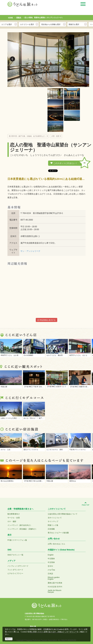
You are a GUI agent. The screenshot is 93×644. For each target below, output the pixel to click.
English (51, 555)
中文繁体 (51, 559)
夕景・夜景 (55, 136)
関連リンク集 (53, 525)
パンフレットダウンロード (18, 566)
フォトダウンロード (15, 570)
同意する (9, 639)
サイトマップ (53, 521)
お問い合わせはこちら (56, 544)
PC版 (10, 540)
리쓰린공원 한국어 (55, 587)
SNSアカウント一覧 (15, 555)
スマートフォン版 (20, 540)
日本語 (50, 574)
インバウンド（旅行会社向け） (20, 525)
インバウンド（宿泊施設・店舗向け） (22, 529)
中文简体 (51, 562)
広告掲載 (51, 529)
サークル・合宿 (14, 518)
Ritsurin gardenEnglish (54, 578)
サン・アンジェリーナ (30, 251)
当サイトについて (55, 518)
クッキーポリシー (70, 632)
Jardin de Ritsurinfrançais (55, 591)
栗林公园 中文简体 (55, 583)
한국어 (50, 566)
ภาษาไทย (51, 570)
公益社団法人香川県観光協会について (63, 514)
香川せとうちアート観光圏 (58, 533)
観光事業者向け (14, 514)
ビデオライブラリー (15, 573)
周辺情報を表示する (46, 320)
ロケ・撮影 (12, 521)
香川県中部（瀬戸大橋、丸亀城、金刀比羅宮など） (27, 136)
